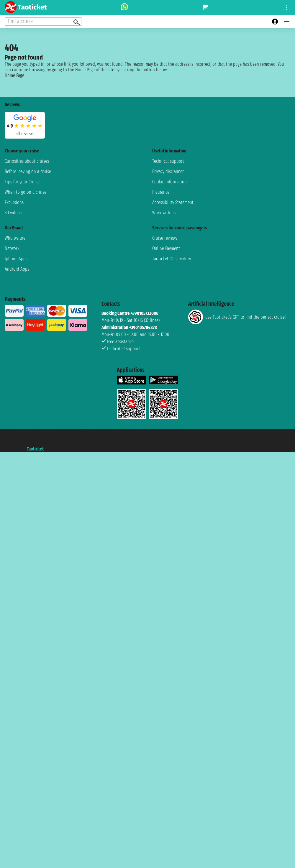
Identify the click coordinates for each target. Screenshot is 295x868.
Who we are (15, 238)
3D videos (13, 213)
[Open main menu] (287, 22)
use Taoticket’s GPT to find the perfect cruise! (237, 317)
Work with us (164, 213)
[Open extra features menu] (43, 22)
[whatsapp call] (124, 7)
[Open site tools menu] (287, 7)
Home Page (14, 75)
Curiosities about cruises (27, 161)
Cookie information (169, 182)
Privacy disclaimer (168, 171)
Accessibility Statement (173, 202)
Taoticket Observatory (172, 259)
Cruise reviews (165, 238)
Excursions (14, 202)
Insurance (161, 192)
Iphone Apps (16, 259)
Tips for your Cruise (22, 182)
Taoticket (35, 449)
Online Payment (166, 248)
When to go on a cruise (26, 192)
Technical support (168, 161)
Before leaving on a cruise (28, 171)
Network (12, 248)
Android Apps (17, 269)
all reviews (25, 134)
